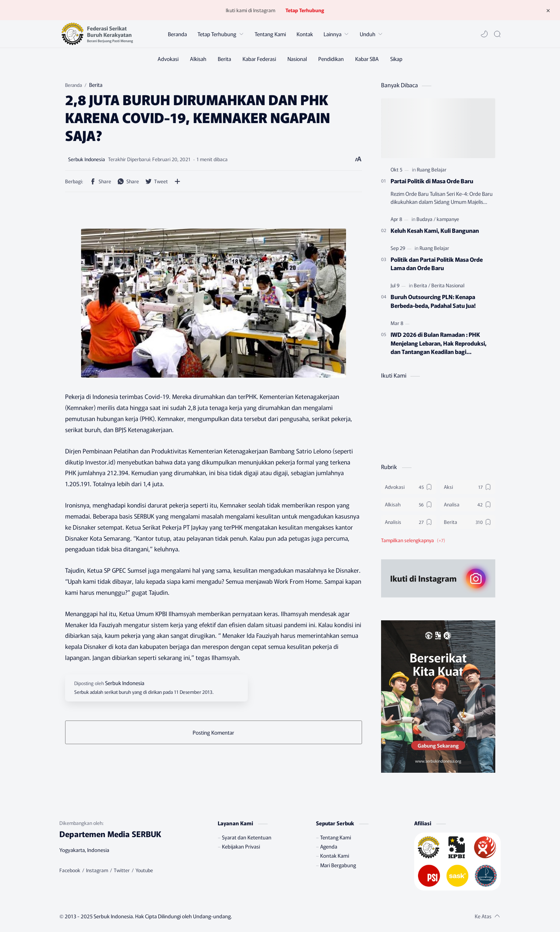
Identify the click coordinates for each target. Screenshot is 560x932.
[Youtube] (144, 870)
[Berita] (224, 59)
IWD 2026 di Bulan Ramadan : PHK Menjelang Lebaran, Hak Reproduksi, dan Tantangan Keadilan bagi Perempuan (439, 343)
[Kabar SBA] (367, 59)
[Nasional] (297, 59)
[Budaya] (426, 219)
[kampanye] (448, 219)
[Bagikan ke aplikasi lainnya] (177, 181)
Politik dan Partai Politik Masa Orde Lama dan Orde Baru (437, 263)
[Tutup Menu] (548, 10)
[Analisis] (409, 522)
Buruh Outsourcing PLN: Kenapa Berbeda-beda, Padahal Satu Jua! (433, 301)
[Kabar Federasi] (259, 59)
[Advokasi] (168, 59)
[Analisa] (468, 504)
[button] (484, 34)
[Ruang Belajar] (432, 169)
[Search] (497, 34)
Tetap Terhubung (305, 10)
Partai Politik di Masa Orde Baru (432, 181)
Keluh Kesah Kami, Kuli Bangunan (435, 230)
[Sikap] (396, 59)
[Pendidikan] (331, 59)
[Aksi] (468, 487)
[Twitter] (122, 870)
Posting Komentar (213, 732)
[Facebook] (70, 870)
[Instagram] (97, 870)
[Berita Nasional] (448, 285)
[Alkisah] (198, 59)
